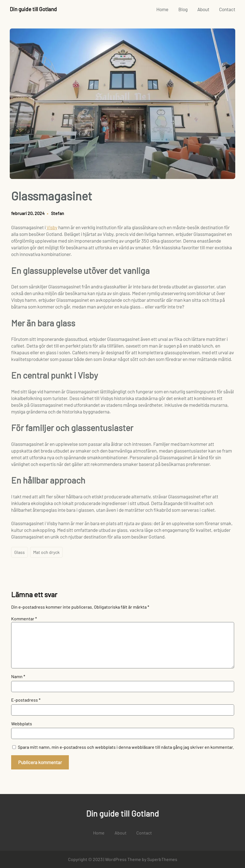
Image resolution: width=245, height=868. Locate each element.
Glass (20, 552)
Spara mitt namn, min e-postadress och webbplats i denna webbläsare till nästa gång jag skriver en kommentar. (126, 747)
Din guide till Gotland (33, 9)
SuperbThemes (162, 859)
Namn (18, 676)
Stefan (58, 213)
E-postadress (26, 700)
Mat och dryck (46, 552)
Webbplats (22, 724)
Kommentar (24, 619)
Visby (52, 227)
